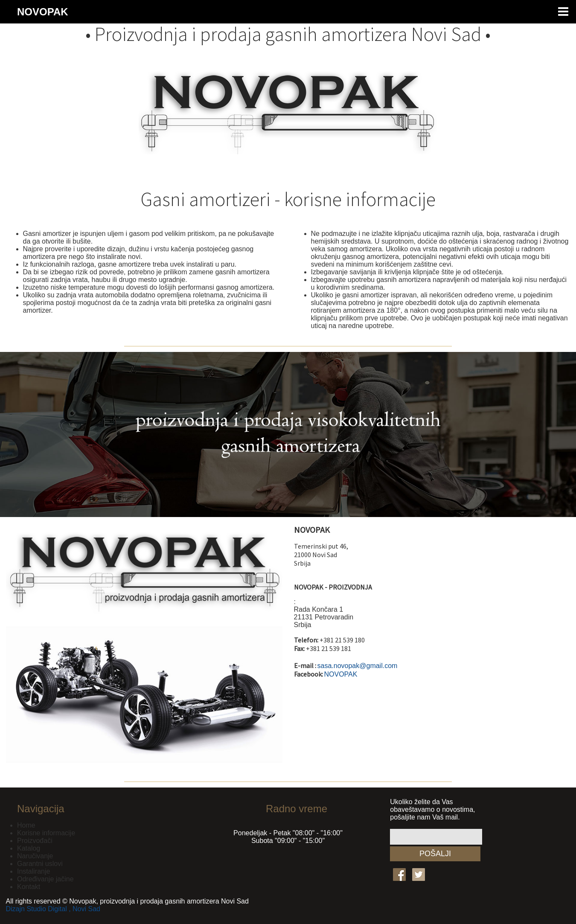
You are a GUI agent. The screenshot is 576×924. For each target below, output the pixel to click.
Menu (563, 12)
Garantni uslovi (40, 864)
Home (26, 825)
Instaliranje (33, 871)
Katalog (29, 848)
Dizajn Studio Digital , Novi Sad (53, 909)
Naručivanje (35, 856)
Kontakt (29, 887)
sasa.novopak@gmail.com (358, 666)
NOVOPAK (43, 12)
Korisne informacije (46, 833)
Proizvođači (35, 841)
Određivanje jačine (45, 879)
